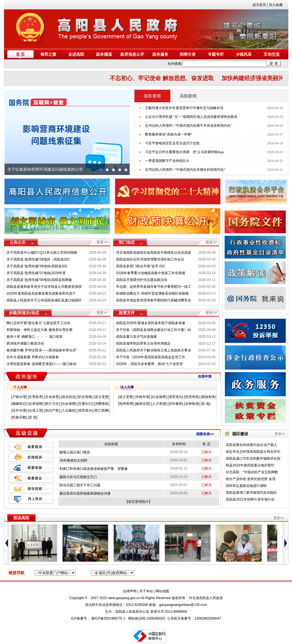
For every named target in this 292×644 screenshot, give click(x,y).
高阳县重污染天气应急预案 (136, 337)
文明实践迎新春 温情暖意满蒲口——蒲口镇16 (41, 364)
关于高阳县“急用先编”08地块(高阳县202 (37, 266)
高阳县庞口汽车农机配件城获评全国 (253, 458)
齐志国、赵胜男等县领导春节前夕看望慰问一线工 (154, 287)
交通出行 (85, 404)
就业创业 (69, 397)
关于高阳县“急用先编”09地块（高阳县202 (38, 259)
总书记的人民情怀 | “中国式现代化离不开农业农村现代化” (189, 126)
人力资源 (159, 404)
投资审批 (192, 397)
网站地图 (162, 591)
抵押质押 (126, 404)
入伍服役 (69, 410)
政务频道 (104, 54)
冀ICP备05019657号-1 (108, 618)
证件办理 (19, 410)
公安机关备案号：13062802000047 (194, 618)
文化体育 (52, 397)
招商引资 (188, 54)
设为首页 (259, 5)
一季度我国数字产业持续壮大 (167, 161)
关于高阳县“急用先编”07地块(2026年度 (36, 273)
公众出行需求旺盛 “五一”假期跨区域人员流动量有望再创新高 (191, 117)
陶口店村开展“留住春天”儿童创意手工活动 (38, 323)
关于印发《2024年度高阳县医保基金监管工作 (151, 357)
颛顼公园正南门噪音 (75, 452)
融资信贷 (142, 404)
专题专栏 (216, 54)
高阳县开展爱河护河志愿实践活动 (142, 280)
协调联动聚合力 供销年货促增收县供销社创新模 (152, 293)
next (123, 132)
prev (12, 132)
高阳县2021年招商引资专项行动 (250, 499)
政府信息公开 (132, 54)
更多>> (102, 242)
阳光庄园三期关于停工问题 (80, 485)
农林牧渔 (192, 404)
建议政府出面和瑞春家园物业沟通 (85, 493)
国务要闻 (152, 96)
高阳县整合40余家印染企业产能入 (251, 445)
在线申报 (205, 376)
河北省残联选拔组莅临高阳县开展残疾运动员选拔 (154, 253)
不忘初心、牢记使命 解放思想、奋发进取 (166, 78)
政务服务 (160, 54)
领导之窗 (48, 54)
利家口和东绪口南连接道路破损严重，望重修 (94, 469)
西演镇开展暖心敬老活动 (25, 343)
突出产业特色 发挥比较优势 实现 (251, 479)
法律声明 (130, 591)
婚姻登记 (19, 404)
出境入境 (36, 410)
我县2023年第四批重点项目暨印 (250, 465)
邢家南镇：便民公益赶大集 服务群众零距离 (39, 330)
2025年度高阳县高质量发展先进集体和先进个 (41, 293)
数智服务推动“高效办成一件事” (169, 134)
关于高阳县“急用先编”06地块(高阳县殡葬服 (39, 280)
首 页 (20, 54)
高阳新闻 (188, 96)
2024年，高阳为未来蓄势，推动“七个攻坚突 (149, 364)
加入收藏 (276, 5)
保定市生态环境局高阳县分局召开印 (253, 452)
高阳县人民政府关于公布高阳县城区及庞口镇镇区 (44, 300)
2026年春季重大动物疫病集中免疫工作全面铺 (151, 273)
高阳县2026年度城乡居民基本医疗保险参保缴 (151, 323)
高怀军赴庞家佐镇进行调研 (246, 486)
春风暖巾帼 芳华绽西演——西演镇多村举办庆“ (42, 350)
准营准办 (85, 410)
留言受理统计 (138, 502)
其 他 (33, 417)
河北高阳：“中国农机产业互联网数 (252, 472)
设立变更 (102, 397)
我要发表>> (205, 434)
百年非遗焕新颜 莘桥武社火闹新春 (33, 357)
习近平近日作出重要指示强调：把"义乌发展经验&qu (185, 152)
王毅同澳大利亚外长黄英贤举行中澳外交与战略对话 (184, 108)
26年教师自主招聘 (73, 460)
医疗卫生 (52, 404)
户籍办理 (19, 397)
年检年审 (142, 397)
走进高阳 (76, 54)
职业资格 (85, 397)
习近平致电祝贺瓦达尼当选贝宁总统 (172, 143)
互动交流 (272, 54)
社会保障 (69, 404)
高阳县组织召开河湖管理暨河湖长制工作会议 (150, 259)
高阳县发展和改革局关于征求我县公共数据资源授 (44, 287)
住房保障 (36, 404)
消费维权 (102, 404)
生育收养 (36, 397)
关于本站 (146, 591)
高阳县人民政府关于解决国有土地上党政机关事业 (154, 350)
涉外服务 (175, 404)
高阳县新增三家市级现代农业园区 (251, 493)
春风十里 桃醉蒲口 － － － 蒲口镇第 (35, 337)
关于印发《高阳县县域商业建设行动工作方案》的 (154, 330)
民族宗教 (19, 417)
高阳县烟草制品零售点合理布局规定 (143, 343)
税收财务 (208, 397)
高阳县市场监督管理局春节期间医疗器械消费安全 (154, 300)
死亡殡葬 (102, 410)
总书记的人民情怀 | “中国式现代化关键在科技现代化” (185, 170)
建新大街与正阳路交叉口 (78, 477)
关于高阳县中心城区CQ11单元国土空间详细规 (42, 253)
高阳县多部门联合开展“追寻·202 (140, 266)
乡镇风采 (244, 54)
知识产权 (52, 410)
